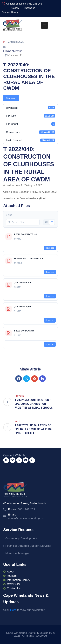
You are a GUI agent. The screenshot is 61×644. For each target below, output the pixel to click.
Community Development (21, 538)
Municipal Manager (17, 553)
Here (13, 610)
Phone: (22, 509)
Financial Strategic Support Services (28, 546)
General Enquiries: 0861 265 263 (24, 4)
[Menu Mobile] (44, 25)
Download (11, 98)
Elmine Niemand (13, 51)
